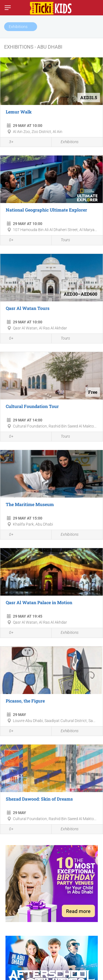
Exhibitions (66, 142)
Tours (62, 240)
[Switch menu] (8, 8)
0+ (8, 241)
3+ (8, 142)
